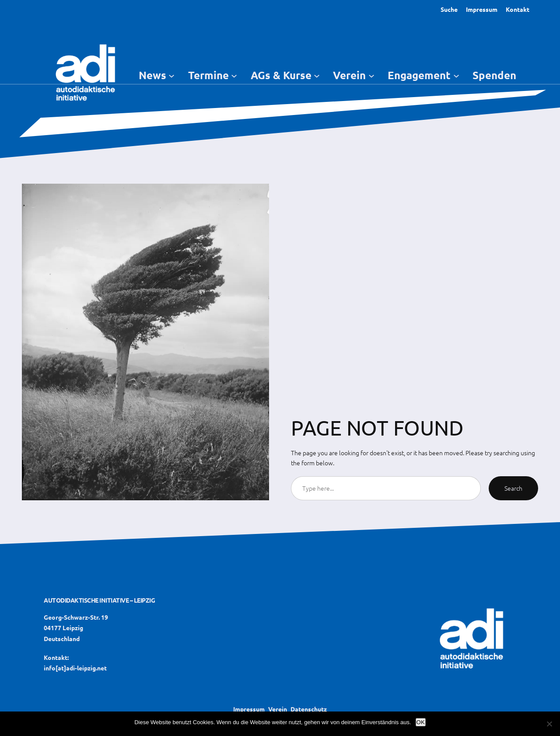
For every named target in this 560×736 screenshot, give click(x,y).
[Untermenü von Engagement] (456, 75)
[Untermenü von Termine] (234, 75)
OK (421, 722)
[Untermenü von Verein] (371, 75)
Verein (278, 709)
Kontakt (518, 9)
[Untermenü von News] (171, 75)
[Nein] (549, 724)
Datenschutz (309, 709)
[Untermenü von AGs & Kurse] (317, 75)
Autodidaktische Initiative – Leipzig (99, 600)
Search (513, 488)
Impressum (482, 9)
